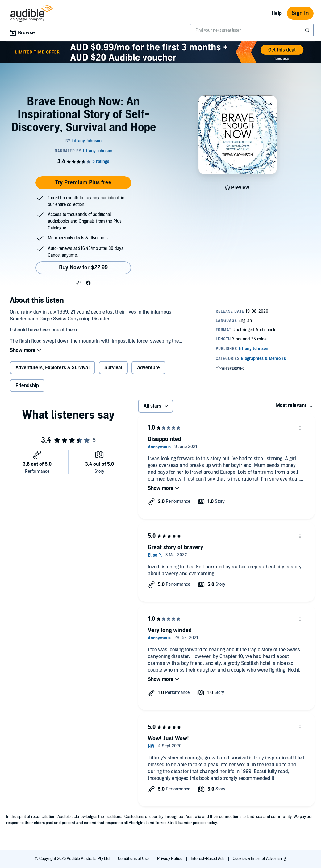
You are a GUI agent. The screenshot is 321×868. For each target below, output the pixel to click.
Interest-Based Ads (208, 859)
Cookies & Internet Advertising (259, 859)
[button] (78, 283)
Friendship (27, 386)
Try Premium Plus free (83, 183)
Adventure (148, 368)
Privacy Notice (170, 859)
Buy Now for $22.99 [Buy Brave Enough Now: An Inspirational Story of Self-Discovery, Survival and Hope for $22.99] (83, 268)
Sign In (300, 13)
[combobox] (252, 30)
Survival (113, 368)
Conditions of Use (134, 859)
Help (277, 13)
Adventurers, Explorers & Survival (52, 368)
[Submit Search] (308, 30)
